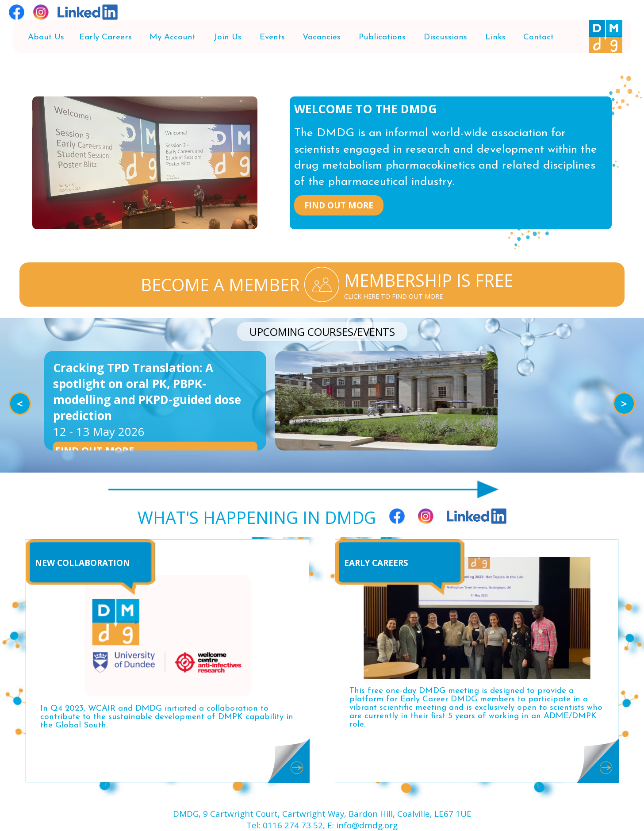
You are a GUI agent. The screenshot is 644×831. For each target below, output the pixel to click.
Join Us (228, 37)
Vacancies (322, 37)
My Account (172, 37)
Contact (539, 37)
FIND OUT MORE (339, 205)
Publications (382, 37)
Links (495, 37)
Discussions (445, 37)
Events (272, 37)
